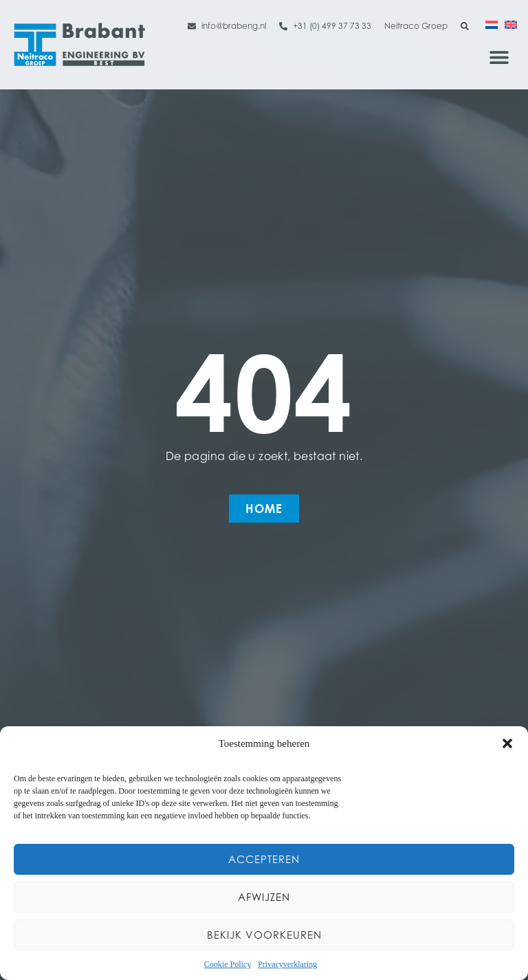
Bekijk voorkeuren (264, 935)
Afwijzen (264, 897)
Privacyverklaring (287, 964)
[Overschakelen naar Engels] (511, 24)
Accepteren (264, 859)
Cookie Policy (228, 964)
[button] (507, 743)
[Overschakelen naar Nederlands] (492, 24)
